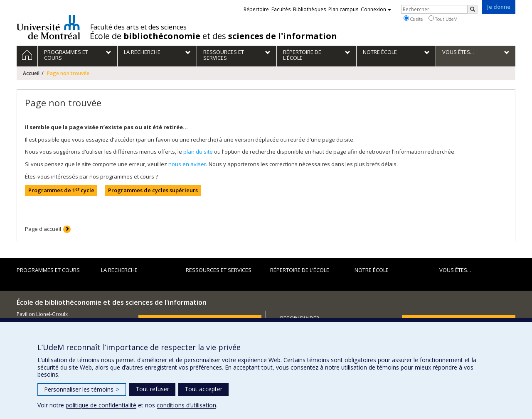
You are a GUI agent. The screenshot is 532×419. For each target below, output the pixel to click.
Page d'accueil (43, 229)
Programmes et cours (48, 270)
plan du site (198, 152)
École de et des (213, 36)
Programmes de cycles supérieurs (153, 190)
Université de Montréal (48, 27)
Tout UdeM (443, 19)
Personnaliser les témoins (82, 389)
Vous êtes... (455, 270)
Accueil (31, 73)
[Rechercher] (473, 9)
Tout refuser (152, 389)
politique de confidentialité (101, 405)
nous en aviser (187, 164)
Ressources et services (219, 270)
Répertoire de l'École (300, 270)
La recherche (119, 270)
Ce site (413, 19)
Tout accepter (203, 389)
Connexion (376, 9)
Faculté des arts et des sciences (138, 27)
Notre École (372, 270)
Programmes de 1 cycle (61, 190)
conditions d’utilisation (186, 405)
